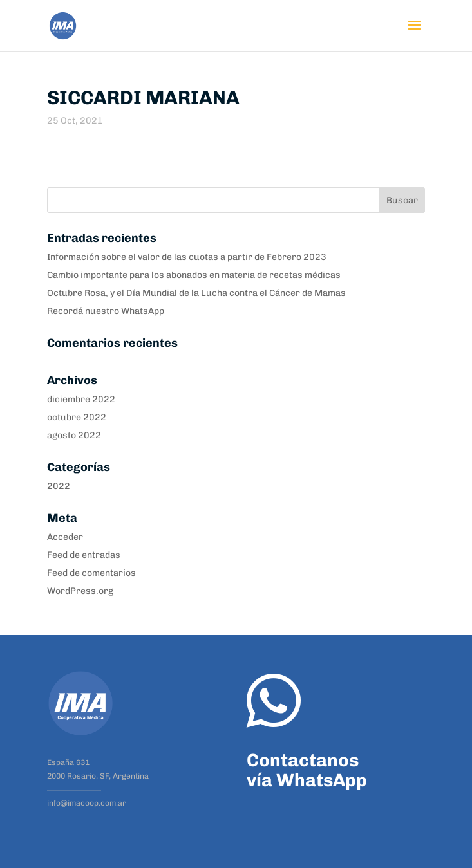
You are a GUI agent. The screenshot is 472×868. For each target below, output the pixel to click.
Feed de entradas (84, 555)
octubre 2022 (77, 417)
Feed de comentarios (91, 573)
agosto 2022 (74, 435)
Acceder (65, 537)
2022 (59, 486)
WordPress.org (80, 591)
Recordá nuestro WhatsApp (106, 311)
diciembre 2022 (81, 399)
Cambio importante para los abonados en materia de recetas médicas (194, 275)
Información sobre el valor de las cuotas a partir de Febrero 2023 (187, 257)
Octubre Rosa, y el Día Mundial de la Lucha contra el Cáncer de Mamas (196, 293)
